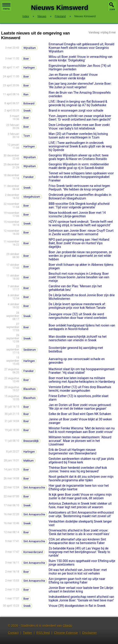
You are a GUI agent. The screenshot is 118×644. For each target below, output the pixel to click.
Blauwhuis (30, 389)
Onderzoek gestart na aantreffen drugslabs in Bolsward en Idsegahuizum (80, 197)
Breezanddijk (31, 441)
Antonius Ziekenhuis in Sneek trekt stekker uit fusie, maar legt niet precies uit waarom (80, 505)
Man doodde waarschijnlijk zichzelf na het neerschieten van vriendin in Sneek (78, 338)
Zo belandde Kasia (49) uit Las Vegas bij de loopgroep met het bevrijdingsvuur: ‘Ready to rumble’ (79, 552)
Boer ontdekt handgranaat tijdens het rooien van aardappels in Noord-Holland (82, 327)
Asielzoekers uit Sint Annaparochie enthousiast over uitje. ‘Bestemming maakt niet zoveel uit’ (81, 514)
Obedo (67, 626)
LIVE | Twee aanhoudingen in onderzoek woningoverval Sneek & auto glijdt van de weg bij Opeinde (80, 146)
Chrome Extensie (66, 633)
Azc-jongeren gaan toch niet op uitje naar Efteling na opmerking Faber (77, 581)
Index (26, 16)
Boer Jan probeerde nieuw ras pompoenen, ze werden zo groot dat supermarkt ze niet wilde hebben (80, 256)
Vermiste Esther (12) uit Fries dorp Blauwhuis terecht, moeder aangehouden (80, 389)
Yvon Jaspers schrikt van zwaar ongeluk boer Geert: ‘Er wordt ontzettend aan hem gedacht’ (80, 118)
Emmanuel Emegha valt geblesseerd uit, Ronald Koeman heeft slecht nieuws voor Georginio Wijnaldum (81, 48)
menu (6, 7)
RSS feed (43, 633)
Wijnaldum (30, 48)
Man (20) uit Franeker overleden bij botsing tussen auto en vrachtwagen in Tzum (78, 136)
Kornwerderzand (33, 552)
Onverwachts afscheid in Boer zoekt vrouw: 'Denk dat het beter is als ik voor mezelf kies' (79, 532)
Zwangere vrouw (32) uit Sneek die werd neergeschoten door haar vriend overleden (78, 316)
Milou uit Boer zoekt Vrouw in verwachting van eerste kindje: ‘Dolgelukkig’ (81, 58)
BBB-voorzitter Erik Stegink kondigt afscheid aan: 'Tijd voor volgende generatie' (79, 205)
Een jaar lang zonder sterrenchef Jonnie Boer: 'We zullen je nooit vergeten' (80, 85)
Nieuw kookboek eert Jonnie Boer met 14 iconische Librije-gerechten (77, 214)
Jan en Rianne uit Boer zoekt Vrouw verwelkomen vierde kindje (73, 76)
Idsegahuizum (32, 197)
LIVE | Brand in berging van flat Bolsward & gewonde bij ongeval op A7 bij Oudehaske (78, 103)
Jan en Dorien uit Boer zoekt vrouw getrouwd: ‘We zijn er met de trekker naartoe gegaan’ (80, 407)
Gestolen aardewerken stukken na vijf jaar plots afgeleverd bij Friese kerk (81, 460)
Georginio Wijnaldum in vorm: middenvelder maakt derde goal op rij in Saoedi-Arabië (79, 166)
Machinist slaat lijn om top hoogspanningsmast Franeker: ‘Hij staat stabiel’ (82, 371)
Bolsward (29, 104)
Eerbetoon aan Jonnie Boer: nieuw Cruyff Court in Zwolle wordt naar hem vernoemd (81, 232)
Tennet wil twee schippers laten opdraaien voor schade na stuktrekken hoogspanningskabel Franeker (81, 177)
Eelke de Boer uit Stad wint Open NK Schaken (80, 414)
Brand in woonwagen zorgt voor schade (76, 110)
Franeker (29, 177)
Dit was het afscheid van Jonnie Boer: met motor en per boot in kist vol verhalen (78, 572)
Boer (26, 59)
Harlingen (29, 68)
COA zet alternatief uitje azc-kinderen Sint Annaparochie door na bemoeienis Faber (77, 541)
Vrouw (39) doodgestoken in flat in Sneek (77, 606)
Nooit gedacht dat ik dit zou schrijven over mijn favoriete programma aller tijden (81, 478)
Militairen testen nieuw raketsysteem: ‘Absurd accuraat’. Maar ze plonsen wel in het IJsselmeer (80, 441)
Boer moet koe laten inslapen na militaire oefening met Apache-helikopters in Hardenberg (82, 380)
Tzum (27, 136)
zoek (112, 9)
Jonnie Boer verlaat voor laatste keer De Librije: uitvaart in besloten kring (81, 590)
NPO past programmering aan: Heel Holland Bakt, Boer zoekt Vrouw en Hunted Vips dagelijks (79, 243)
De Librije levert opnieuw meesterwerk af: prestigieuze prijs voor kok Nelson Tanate (77, 306)
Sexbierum (30, 350)
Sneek (27, 111)
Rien (26, 95)
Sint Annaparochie (34, 488)
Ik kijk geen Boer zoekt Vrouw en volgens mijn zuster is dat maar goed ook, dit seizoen (80, 496)
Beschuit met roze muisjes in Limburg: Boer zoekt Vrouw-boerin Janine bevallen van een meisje (79, 277)
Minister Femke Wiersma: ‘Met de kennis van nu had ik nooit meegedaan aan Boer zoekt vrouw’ (82, 430)
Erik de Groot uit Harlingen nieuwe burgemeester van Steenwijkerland (72, 452)
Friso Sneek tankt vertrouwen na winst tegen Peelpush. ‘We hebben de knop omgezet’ (79, 188)
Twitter (27, 633)
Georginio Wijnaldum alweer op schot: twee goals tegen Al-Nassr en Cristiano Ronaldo (79, 157)
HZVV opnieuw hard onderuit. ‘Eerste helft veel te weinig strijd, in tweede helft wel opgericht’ (81, 223)
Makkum (29, 461)
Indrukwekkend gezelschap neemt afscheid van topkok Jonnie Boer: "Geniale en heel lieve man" (81, 599)
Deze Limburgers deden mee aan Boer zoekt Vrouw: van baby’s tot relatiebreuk (79, 127)
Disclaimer (90, 633)
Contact (13, 633)
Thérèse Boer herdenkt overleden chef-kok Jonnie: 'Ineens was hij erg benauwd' (78, 469)
